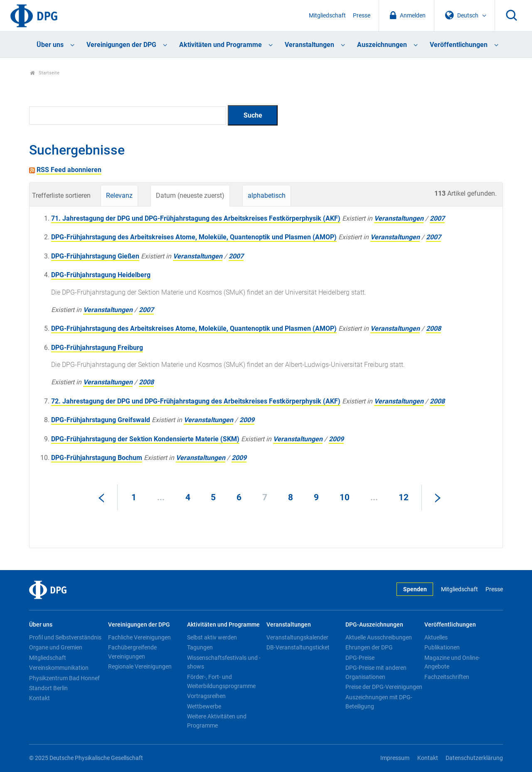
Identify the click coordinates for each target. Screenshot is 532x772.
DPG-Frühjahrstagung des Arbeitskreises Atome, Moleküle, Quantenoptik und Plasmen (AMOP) (194, 237)
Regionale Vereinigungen (140, 666)
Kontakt (39, 698)
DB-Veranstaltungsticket (298, 647)
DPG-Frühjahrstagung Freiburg (97, 348)
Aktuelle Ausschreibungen (379, 637)
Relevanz (119, 195)
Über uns (50, 45)
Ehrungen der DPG (369, 647)
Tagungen (200, 647)
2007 (437, 218)
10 (345, 497)
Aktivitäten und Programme (220, 45)
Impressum (395, 758)
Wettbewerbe (204, 706)
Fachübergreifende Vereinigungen (132, 652)
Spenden (415, 589)
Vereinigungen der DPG (121, 45)
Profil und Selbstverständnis (65, 637)
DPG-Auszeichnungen (374, 625)
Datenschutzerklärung (474, 758)
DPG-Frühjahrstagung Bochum (97, 458)
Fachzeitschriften (447, 677)
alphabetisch (267, 195)
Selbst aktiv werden (212, 637)
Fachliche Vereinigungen (139, 637)
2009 (247, 420)
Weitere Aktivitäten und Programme (217, 721)
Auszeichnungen (382, 45)
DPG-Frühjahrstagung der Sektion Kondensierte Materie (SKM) (145, 439)
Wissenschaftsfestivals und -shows (224, 662)
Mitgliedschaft (327, 16)
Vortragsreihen (206, 696)
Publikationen (442, 647)
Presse (362, 16)
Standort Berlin (48, 688)
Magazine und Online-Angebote (452, 662)
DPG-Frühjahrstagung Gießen (95, 256)
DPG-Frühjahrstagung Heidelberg (101, 275)
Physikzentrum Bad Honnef (64, 678)
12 (404, 497)
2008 (433, 328)
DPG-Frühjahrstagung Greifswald (101, 420)
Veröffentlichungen (459, 45)
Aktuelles (436, 637)
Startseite (45, 73)
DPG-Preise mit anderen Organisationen (376, 672)
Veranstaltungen (309, 45)
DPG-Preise (360, 658)
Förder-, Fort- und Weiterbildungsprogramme (221, 681)
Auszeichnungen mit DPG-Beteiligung (379, 702)
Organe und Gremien (56, 647)
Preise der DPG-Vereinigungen (384, 687)
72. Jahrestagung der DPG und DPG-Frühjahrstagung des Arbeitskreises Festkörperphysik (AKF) (196, 401)
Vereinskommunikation (59, 668)
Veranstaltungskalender (297, 637)
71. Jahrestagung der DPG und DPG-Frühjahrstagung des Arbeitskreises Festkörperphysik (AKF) (196, 218)
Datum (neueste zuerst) (190, 195)
